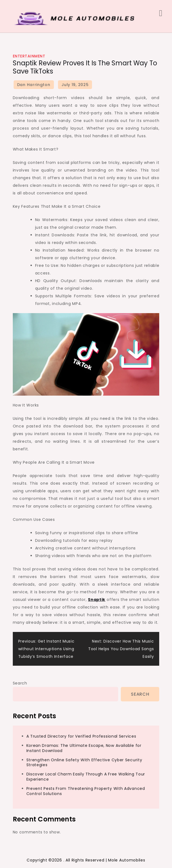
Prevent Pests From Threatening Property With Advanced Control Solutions (86, 791)
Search (20, 683)
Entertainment (29, 56)
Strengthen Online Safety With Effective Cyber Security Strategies (84, 762)
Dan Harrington (34, 85)
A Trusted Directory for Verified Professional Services (81, 736)
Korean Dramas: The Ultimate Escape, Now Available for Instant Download (84, 748)
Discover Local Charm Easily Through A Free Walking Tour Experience (86, 777)
